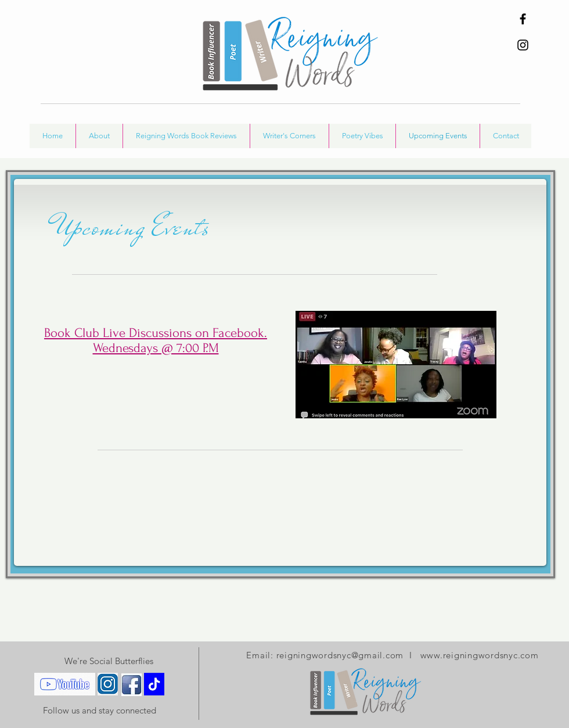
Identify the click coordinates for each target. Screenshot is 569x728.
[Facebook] (523, 19)
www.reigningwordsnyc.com (480, 655)
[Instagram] (523, 45)
